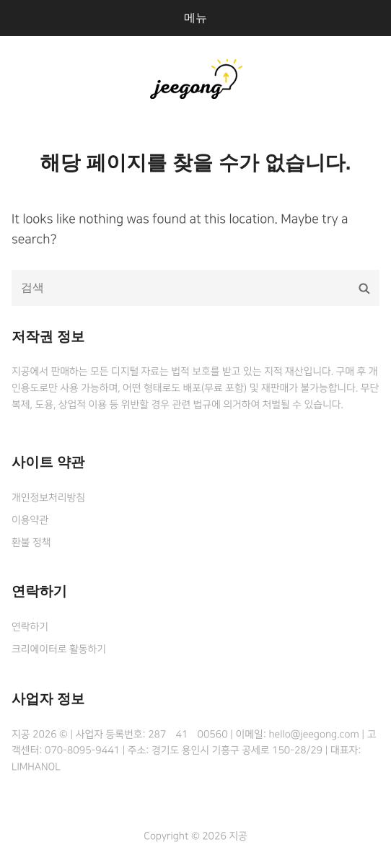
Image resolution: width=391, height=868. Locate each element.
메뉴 (195, 18)
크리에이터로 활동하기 (59, 649)
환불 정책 (31, 543)
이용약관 (30, 520)
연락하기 (30, 627)
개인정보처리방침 (48, 498)
